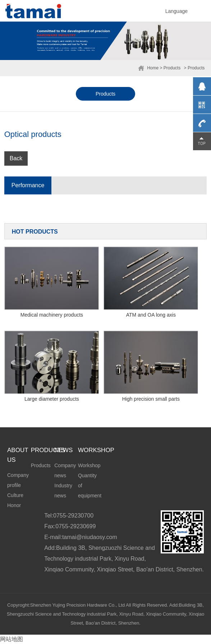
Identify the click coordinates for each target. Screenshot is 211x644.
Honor (14, 505)
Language (176, 11)
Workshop (89, 465)
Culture (15, 495)
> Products (170, 68)
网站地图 (12, 639)
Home (153, 68)
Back (16, 158)
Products (105, 94)
